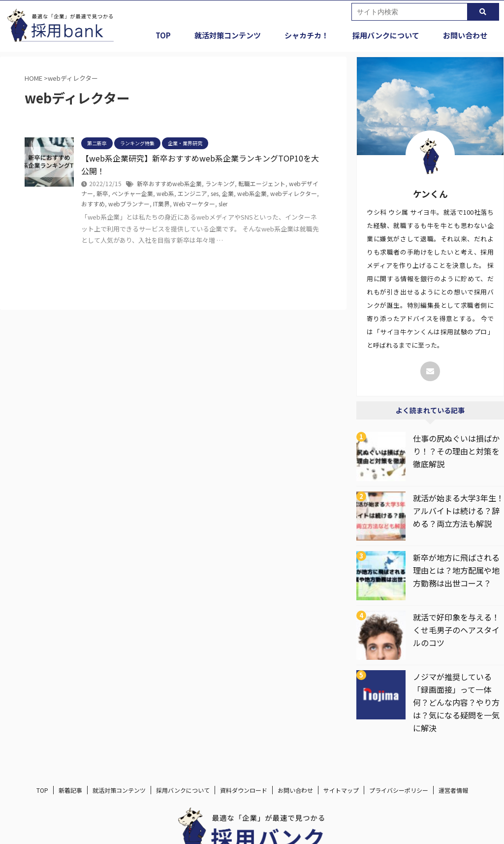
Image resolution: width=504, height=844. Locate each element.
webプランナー (129, 204)
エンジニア (192, 193)
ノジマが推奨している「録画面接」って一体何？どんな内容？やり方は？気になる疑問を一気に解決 (456, 702)
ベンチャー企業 (132, 193)
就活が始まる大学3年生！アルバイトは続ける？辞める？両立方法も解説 (458, 511)
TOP (163, 35)
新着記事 (70, 790)
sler (223, 204)
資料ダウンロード (244, 790)
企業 (228, 193)
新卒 (102, 193)
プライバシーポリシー (399, 790)
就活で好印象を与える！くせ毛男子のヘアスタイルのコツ (456, 630)
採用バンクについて (386, 35)
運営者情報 (453, 790)
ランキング (220, 183)
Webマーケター (194, 204)
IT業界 (161, 204)
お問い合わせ (465, 35)
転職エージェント (262, 183)
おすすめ (93, 204)
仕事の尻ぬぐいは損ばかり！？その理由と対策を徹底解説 (456, 451)
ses (215, 193)
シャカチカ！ (307, 35)
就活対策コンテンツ (228, 35)
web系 (165, 193)
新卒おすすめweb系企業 (169, 183)
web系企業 (252, 193)
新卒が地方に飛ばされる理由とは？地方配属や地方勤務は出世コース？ (456, 570)
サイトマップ (341, 790)
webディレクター (294, 193)
